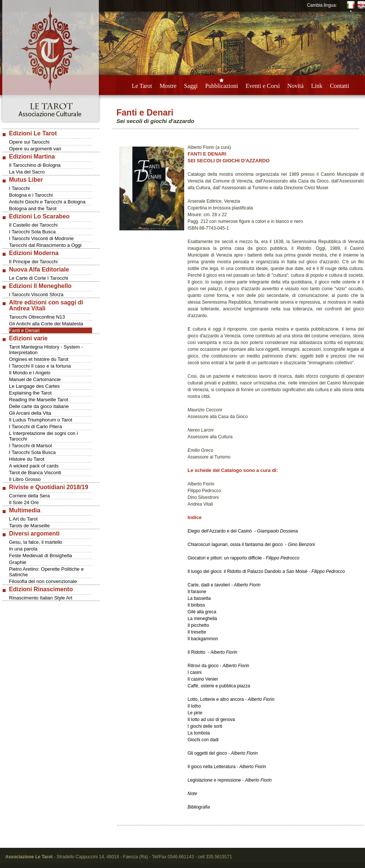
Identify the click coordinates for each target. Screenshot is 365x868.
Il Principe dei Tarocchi (33, 262)
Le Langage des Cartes (34, 386)
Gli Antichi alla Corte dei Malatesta (46, 324)
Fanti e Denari (24, 330)
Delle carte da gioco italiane (39, 406)
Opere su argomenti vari (35, 149)
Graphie (18, 562)
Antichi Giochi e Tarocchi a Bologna (47, 202)
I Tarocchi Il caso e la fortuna (40, 366)
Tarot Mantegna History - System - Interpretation (46, 350)
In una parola (23, 549)
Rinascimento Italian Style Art (41, 598)
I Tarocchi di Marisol (31, 446)
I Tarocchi (19, 188)
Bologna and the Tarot (33, 208)
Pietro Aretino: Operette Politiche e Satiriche (46, 572)
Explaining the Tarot (30, 393)
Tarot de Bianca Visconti (35, 473)
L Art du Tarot (23, 519)
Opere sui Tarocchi (29, 142)
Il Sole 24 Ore (24, 502)
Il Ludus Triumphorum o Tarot (41, 420)
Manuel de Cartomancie (35, 379)
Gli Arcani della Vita (30, 413)
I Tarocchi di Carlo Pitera (35, 427)
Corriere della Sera (29, 496)
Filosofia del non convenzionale (43, 581)
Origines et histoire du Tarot (39, 359)
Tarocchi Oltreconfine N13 (37, 317)
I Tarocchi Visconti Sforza (36, 295)
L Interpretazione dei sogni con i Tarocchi (43, 436)
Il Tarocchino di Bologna (35, 165)
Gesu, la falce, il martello (36, 542)
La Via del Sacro (27, 172)
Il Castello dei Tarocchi (33, 225)
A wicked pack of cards (34, 466)
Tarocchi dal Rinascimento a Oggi (45, 245)
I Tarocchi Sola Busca (32, 232)
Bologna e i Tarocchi (31, 195)
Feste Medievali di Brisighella (40, 556)
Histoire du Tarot (27, 459)
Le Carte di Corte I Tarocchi (39, 278)
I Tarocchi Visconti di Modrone (41, 238)
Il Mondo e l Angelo (30, 373)
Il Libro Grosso (25, 479)
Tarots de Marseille (29, 526)
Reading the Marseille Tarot (39, 400)
